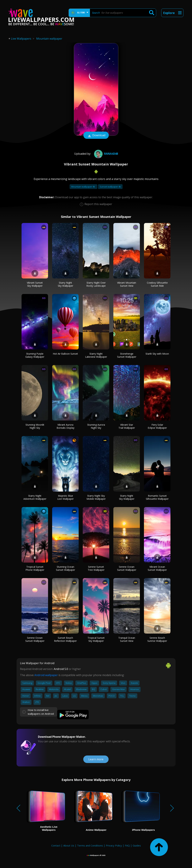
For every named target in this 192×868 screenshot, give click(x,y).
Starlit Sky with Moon (157, 354)
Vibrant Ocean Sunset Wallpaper (157, 568)
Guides (137, 845)
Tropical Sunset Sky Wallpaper (96, 639)
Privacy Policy (114, 845)
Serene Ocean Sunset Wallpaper (127, 568)
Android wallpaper (46, 675)
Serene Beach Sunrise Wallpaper (157, 639)
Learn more (96, 759)
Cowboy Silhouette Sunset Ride (157, 284)
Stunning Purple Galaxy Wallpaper (35, 355)
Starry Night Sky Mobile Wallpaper (96, 497)
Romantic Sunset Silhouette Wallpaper (157, 497)
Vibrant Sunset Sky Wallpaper (35, 284)
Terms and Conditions (90, 845)
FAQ (127, 845)
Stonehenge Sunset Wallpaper (127, 355)
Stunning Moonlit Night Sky (35, 426)
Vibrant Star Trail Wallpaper (127, 426)
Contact (56, 845)
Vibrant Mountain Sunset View (127, 284)
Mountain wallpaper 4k (83, 187)
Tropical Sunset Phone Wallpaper (35, 568)
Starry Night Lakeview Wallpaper (96, 355)
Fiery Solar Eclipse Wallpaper (157, 426)
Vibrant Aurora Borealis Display (65, 426)
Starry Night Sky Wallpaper (65, 284)
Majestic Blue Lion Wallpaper (65, 497)
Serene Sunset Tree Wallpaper (96, 568)
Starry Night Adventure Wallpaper (35, 497)
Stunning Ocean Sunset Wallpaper (65, 568)
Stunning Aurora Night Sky (96, 426)
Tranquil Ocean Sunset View (127, 639)
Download (96, 136)
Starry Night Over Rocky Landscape (96, 284)
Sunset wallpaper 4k (110, 187)
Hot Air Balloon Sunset (65, 354)
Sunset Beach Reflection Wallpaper (65, 639)
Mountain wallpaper (49, 39)
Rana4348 (106, 154)
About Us (69, 845)
